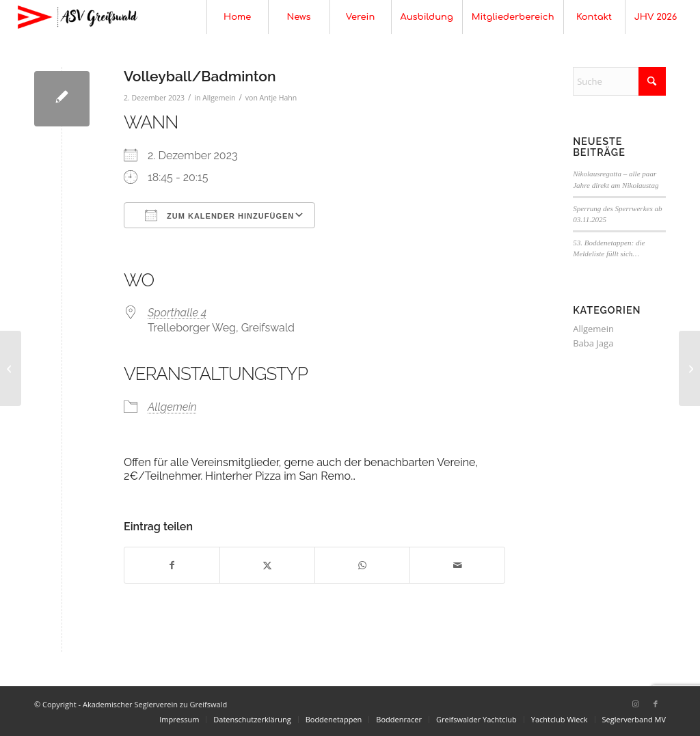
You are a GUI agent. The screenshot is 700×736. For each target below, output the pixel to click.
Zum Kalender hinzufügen (219, 215)
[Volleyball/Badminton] (689, 368)
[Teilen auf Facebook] (172, 565)
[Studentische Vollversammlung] (11, 368)
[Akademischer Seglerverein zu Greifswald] (77, 17)
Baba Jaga (593, 343)
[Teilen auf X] (267, 565)
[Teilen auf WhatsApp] (362, 565)
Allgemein (219, 98)
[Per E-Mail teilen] (457, 565)
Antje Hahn (279, 98)
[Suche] (619, 81)
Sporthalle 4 (177, 313)
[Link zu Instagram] (635, 704)
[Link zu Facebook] (656, 704)
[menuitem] (237, 17)
